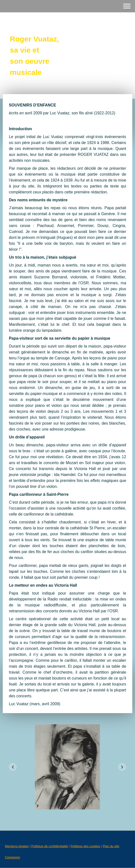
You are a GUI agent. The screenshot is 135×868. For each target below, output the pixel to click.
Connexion (12, 857)
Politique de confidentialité (49, 846)
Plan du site (111, 846)
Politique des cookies (85, 846)
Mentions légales (17, 846)
